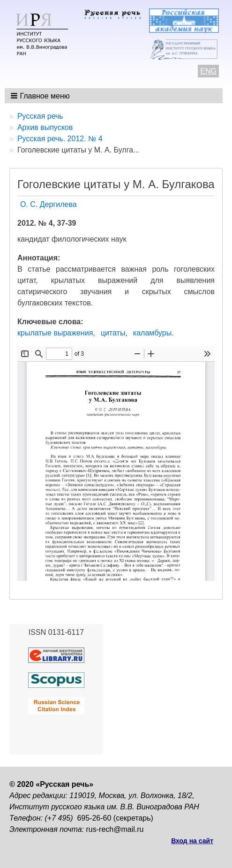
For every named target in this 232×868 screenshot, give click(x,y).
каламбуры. (153, 333)
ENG (208, 71)
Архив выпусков (45, 127)
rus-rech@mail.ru (115, 829)
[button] (41, 96)
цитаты (113, 333)
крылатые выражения (55, 333)
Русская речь (40, 116)
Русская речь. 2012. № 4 (60, 139)
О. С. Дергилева (49, 204)
